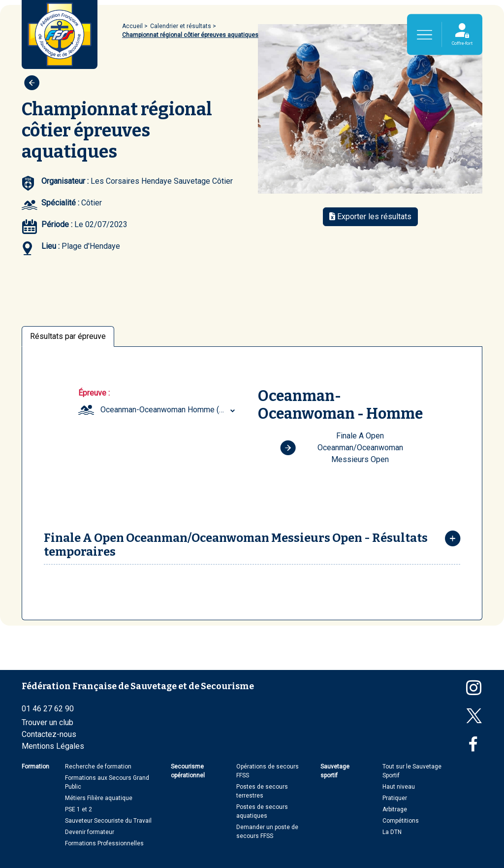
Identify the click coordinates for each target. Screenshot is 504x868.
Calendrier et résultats (181, 26)
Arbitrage (395, 809)
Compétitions (401, 821)
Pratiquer (395, 798)
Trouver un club (47, 722)
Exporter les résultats (370, 217)
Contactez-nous (49, 734)
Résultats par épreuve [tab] (68, 336)
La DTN (392, 832)
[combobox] (169, 410)
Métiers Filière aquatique (99, 798)
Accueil (132, 26)
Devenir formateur (90, 832)
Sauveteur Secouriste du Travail (108, 821)
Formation (35, 767)
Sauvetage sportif (335, 771)
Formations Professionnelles (104, 843)
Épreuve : (94, 393)
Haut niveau (399, 787)
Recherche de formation (98, 767)
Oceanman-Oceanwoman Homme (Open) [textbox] (169, 410)
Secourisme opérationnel (188, 771)
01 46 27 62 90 (48, 709)
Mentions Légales (53, 746)
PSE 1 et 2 (79, 809)
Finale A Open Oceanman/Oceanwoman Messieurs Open (342, 448)
